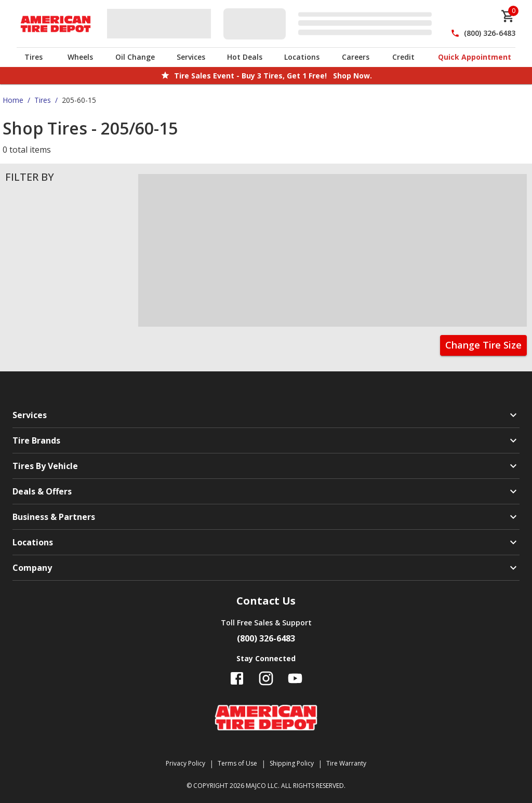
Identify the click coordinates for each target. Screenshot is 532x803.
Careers (356, 57)
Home (13, 100)
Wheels (80, 57)
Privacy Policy (185, 763)
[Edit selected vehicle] (331, 24)
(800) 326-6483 (490, 33)
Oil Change (135, 57)
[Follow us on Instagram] (266, 678)
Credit (403, 57)
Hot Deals (245, 57)
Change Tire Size (483, 345)
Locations (302, 57)
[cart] (508, 16)
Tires (34, 57)
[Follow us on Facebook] (237, 678)
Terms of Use (237, 763)
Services (191, 57)
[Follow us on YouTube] (295, 678)
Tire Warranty (346, 763)
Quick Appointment (475, 57)
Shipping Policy (292, 763)
